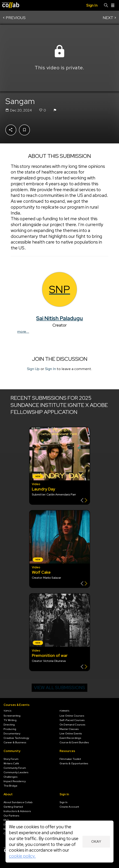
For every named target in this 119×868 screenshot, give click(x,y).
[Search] (106, 5)
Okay (96, 841)
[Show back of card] (84, 501)
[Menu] (113, 5)
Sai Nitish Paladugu (59, 318)
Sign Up (33, 369)
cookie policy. (22, 856)
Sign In (50, 369)
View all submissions (60, 688)
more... (23, 332)
